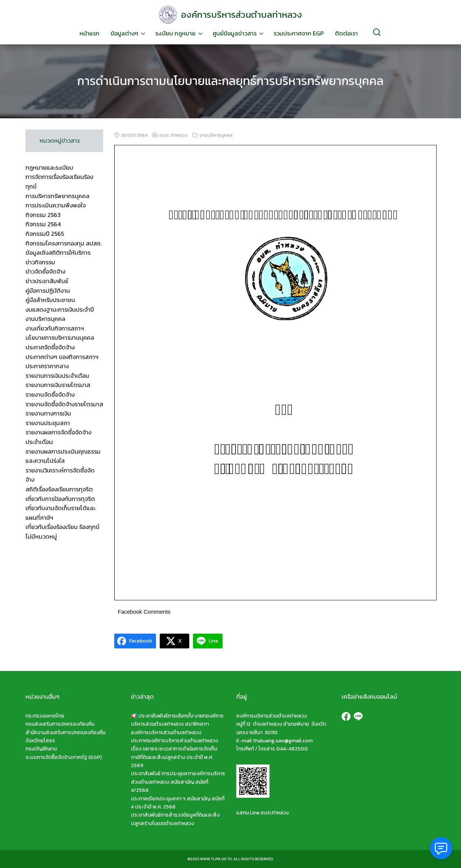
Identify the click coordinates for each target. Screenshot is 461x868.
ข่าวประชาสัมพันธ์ (47, 281)
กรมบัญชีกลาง (41, 749)
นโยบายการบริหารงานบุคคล (60, 338)
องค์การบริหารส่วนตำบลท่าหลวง (242, 15)
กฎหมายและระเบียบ (49, 167)
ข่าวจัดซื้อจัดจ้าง (45, 271)
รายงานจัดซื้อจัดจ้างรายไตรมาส (64, 404)
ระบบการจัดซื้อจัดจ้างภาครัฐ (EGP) (64, 757)
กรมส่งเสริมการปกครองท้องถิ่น (60, 724)
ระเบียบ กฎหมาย (175, 33)
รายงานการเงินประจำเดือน (57, 376)
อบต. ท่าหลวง (173, 135)
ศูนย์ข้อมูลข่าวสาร (235, 33)
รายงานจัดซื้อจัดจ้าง (50, 394)
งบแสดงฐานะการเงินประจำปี (60, 309)
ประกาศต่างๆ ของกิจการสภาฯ (62, 357)
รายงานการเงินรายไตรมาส (58, 385)
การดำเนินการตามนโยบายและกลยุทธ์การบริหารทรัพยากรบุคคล (230, 81)
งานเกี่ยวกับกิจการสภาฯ (55, 328)
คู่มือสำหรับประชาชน (50, 300)
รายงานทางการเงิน (48, 413)
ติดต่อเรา (346, 33)
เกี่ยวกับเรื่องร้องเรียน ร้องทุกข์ (62, 527)
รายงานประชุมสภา (48, 423)
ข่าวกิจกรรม (40, 262)
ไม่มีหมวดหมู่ (41, 536)
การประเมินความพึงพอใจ (56, 205)
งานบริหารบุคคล (216, 135)
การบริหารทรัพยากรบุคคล (57, 196)
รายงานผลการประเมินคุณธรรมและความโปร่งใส (63, 456)
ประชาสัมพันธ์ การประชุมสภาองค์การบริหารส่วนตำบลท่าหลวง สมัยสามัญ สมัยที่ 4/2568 (178, 782)
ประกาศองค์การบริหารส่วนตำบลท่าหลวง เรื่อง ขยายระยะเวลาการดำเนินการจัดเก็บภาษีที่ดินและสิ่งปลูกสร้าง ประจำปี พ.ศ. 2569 (174, 753)
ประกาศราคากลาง (47, 366)
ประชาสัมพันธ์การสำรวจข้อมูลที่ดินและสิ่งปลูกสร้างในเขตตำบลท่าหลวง (175, 819)
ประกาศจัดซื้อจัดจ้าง (50, 347)
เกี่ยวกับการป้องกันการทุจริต (60, 499)
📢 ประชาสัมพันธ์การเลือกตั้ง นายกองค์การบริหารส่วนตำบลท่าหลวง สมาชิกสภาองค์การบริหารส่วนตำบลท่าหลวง (177, 724)
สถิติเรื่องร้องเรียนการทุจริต (59, 489)
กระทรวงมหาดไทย (45, 716)
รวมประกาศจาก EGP (299, 33)
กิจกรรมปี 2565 (45, 234)
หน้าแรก (89, 33)
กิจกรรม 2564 (43, 224)
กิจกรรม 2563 (43, 215)
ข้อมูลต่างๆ (124, 33)
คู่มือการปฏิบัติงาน (48, 291)
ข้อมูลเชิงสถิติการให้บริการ (58, 252)
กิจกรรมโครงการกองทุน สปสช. (64, 243)
